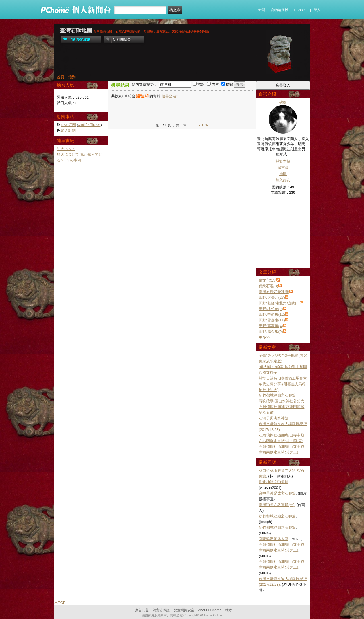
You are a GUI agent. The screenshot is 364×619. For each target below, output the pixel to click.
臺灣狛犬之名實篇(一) (277, 505)
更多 (265, 337)
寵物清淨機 (280, 10)
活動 (72, 77)
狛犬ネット (66, 149)
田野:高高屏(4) (271, 326)
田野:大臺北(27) (272, 297)
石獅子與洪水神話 (274, 418)
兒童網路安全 (184, 610)
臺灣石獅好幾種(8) (274, 292)
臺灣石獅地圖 (76, 31)
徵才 (229, 610)
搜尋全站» (170, 96)
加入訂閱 (68, 131)
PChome (301, 10)
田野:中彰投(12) (272, 314)
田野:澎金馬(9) (271, 332)
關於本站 (283, 161)
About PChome (210, 610)
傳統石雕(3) (268, 286)
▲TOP (203, 125)
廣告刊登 (142, 610)
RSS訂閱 (68, 125)
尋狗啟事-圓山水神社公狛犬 (282, 401)
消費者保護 (161, 610)
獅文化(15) (268, 280)
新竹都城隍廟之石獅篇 (277, 395)
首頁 (61, 77)
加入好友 (283, 180)
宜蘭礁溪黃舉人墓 (274, 539)
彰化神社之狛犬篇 (274, 482)
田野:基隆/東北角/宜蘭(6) (279, 303)
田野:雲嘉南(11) (272, 320)
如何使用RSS (89, 125)
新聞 (262, 10)
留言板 (283, 168)
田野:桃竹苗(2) (271, 309)
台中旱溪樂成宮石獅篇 (277, 493)
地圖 (283, 174)
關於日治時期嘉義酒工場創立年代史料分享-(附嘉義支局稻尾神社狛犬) (283, 384)
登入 (317, 10)
